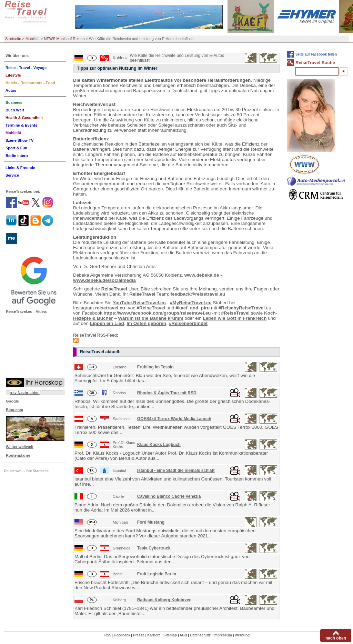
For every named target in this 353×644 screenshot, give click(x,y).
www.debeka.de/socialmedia (104, 280)
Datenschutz (200, 635)
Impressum (223, 635)
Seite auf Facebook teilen (316, 54)
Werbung (242, 635)
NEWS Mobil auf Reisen (64, 39)
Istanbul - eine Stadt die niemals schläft (176, 470)
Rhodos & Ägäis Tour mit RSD (167, 393)
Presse (139, 635)
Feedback (122, 635)
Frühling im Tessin (155, 367)
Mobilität (33, 39)
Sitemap (170, 635)
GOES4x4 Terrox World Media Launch (174, 419)
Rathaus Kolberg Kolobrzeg (164, 600)
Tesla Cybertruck (154, 548)
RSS (108, 635)
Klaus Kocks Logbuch (159, 445)
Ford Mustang (151, 522)
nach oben (336, 638)
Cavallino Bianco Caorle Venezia (169, 496)
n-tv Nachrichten (25, 393)
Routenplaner (18, 455)
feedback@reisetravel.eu (198, 294)
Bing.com (14, 410)
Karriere (154, 635)
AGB (183, 635)
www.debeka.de (202, 275)
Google (12, 401)
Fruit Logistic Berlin (157, 574)
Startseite (13, 39)
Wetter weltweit (20, 447)
